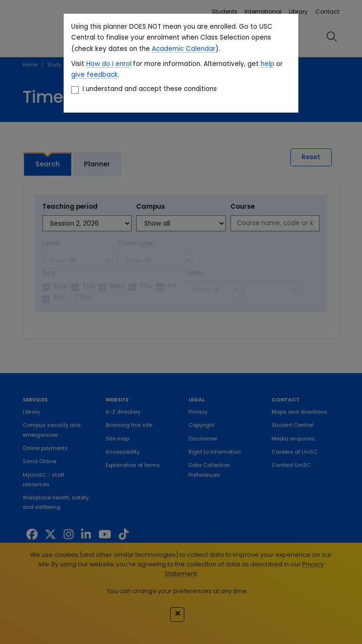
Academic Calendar (184, 49)
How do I (100, 64)
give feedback (95, 75)
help (267, 64)
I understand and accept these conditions (150, 89)
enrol (123, 64)
